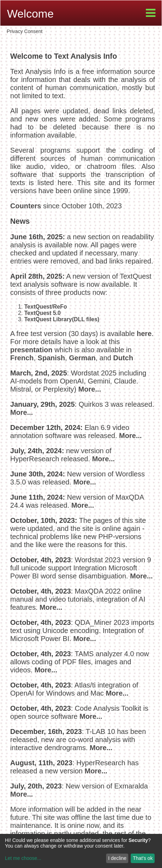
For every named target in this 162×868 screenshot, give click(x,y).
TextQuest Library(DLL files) (62, 319)
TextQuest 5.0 (43, 313)
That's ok (143, 858)
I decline (117, 858)
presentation (31, 350)
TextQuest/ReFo (46, 307)
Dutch (123, 358)
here (144, 334)
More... (90, 389)
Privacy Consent (25, 31)
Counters (26, 206)
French (22, 358)
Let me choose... (23, 858)
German (82, 358)
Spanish (51, 358)
